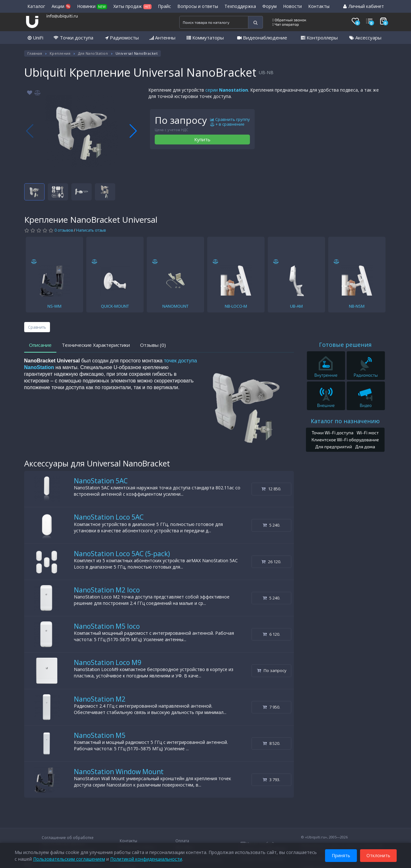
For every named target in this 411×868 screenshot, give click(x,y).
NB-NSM (357, 306)
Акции (61, 6)
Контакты (319, 6)
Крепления (60, 53)
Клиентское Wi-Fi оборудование (345, 440)
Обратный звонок (290, 20)
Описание (40, 345)
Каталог (36, 6)
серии (227, 90)
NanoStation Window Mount (119, 772)
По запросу (272, 670)
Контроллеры (319, 38)
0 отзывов (64, 230)
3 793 (271, 780)
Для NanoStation (93, 53)
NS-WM (54, 306)
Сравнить (37, 327)
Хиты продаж (132, 6)
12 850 (271, 489)
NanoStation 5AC (101, 481)
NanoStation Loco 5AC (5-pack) (122, 554)
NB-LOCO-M (236, 306)
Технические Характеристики (96, 345)
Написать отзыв (91, 230)
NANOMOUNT (175, 306)
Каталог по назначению (345, 421)
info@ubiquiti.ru (62, 16)
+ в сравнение (227, 124)
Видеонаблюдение (262, 38)
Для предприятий (334, 447)
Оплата (182, 841)
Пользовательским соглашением (69, 858)
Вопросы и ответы (198, 6)
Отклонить (378, 855)
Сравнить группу (230, 120)
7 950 (271, 707)
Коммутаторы (205, 38)
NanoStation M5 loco (107, 626)
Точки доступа (73, 38)
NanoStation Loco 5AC (109, 517)
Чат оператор (286, 24)
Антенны (162, 38)
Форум (269, 6)
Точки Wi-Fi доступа (333, 433)
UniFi (35, 38)
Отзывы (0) (153, 345)
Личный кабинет (364, 6)
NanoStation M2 (100, 699)
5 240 (271, 525)
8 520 (271, 743)
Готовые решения (345, 345)
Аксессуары (365, 38)
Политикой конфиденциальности (146, 858)
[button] (133, 131)
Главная (35, 53)
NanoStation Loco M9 (108, 662)
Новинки (92, 6)
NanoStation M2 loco (107, 590)
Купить (202, 139)
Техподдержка (240, 6)
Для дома (365, 447)
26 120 (271, 562)
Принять (341, 855)
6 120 (271, 634)
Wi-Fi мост (368, 433)
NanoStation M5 (100, 735)
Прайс (164, 6)
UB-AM (296, 306)
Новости (292, 6)
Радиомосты (122, 38)
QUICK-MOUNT (115, 306)
